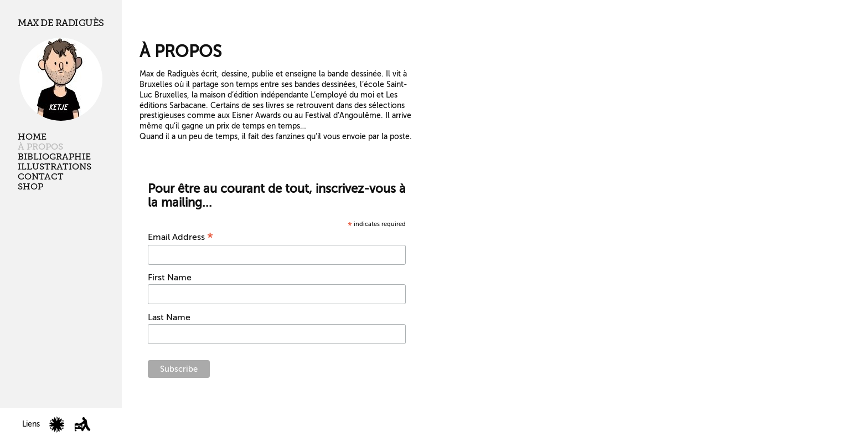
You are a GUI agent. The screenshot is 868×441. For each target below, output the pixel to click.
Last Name (169, 317)
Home (32, 137)
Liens (31, 424)
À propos (40, 147)
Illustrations (55, 167)
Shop (30, 187)
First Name (170, 278)
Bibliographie (54, 157)
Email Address (180, 237)
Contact (41, 177)
